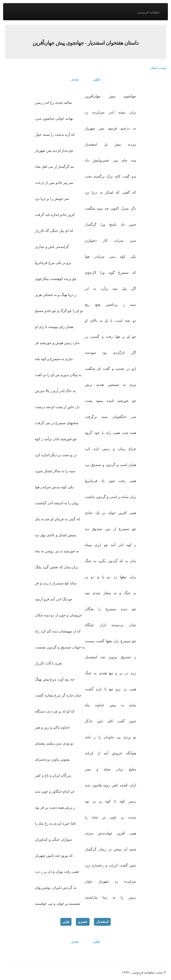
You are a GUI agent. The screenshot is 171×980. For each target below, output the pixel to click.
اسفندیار (102, 922)
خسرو (83, 922)
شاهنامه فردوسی (148, 12)
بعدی (75, 79)
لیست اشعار (158, 68)
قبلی (96, 79)
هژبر (66, 922)
